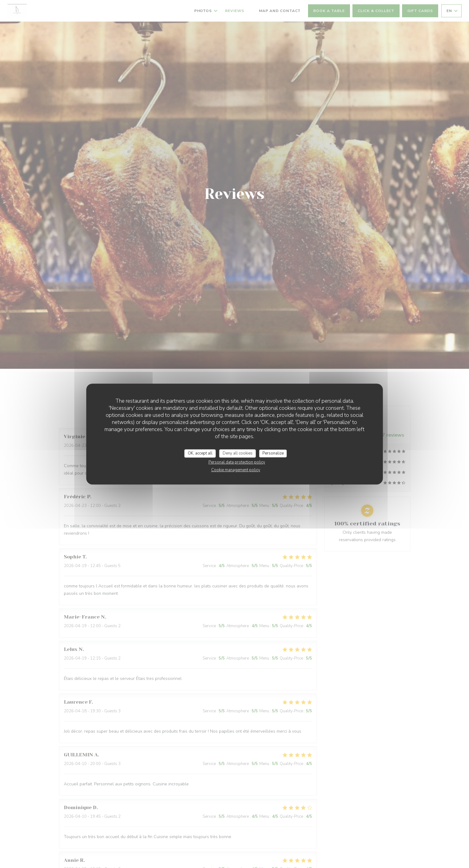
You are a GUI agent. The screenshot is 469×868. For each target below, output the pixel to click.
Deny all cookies (238, 453)
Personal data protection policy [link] (237, 462)
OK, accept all (200, 453)
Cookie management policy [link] (236, 470)
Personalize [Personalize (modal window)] (273, 453)
